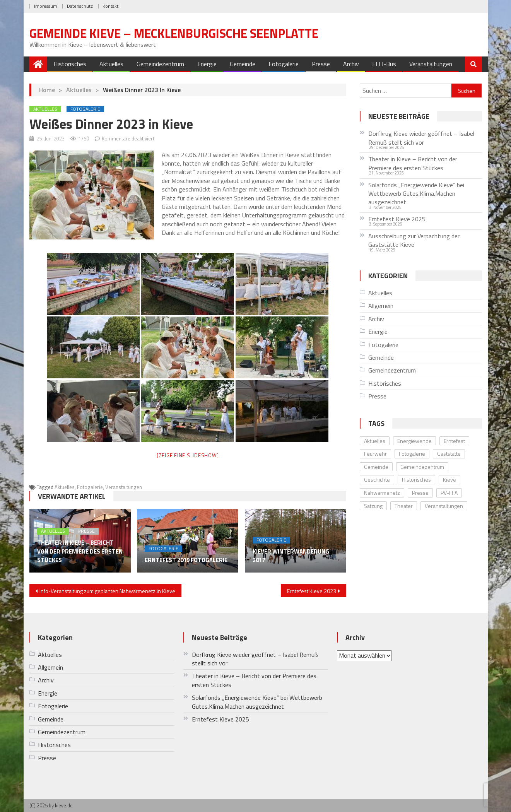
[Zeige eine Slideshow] (188, 455)
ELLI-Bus (384, 64)
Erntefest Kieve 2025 (397, 219)
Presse (321, 64)
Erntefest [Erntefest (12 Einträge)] (454, 441)
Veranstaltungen (431, 64)
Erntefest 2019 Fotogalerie (186, 560)
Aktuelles (111, 64)
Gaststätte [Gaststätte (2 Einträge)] (449, 454)
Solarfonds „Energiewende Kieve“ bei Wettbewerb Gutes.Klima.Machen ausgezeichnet (416, 194)
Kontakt (110, 6)
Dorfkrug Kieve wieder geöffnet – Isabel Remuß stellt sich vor (421, 138)
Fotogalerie (284, 64)
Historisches (70, 64)
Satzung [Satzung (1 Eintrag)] (373, 506)
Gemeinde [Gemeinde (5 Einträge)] (376, 467)
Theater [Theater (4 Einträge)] (404, 506)
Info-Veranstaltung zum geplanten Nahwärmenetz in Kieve (107, 591)
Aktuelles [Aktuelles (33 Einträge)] (375, 441)
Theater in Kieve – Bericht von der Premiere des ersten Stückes (80, 551)
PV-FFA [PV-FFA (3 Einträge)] (449, 493)
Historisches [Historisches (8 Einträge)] (416, 480)
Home (47, 90)
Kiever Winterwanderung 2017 (291, 556)
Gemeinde (243, 64)
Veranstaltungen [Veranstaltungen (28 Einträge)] (444, 506)
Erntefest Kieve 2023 (312, 591)
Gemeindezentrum (160, 64)
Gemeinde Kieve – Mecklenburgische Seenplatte (174, 33)
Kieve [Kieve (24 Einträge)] (449, 480)
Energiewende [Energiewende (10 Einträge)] (414, 441)
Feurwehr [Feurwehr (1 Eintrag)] (375, 454)
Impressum (46, 6)
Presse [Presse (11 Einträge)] (420, 493)
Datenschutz (80, 6)
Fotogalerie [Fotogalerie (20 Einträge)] (412, 454)
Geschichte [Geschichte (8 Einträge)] (377, 480)
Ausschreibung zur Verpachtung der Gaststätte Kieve (414, 240)
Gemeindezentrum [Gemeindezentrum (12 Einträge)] (422, 467)
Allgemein (381, 306)
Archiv (351, 64)
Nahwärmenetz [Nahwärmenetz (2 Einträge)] (382, 493)
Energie (207, 64)
